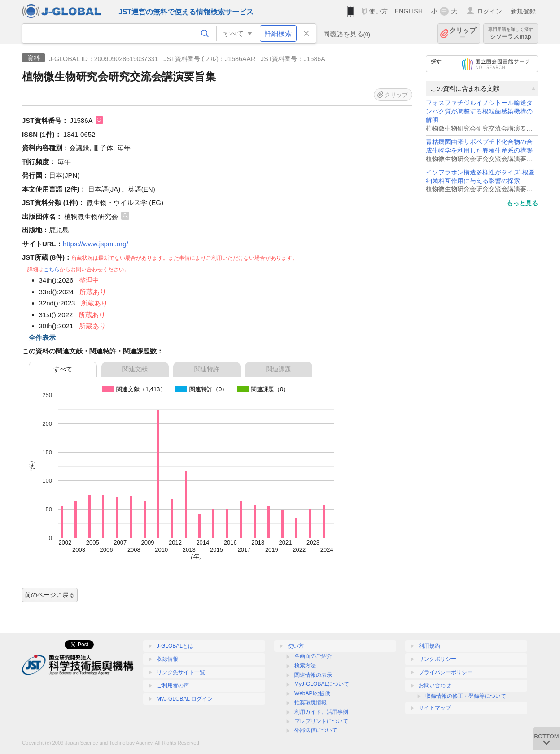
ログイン (490, 11)
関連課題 (279, 369)
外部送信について (316, 730)
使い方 (378, 11)
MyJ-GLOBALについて (322, 684)
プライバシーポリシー (446, 672)
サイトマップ (435, 708)
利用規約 (429, 646)
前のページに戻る (50, 595)
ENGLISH (409, 11)
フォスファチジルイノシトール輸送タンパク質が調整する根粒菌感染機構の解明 (479, 111)
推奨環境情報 (311, 702)
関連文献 (135, 369)
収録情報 (167, 659)
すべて (63, 369)
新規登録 (523, 11)
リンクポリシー (437, 659)
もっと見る (522, 203)
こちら (52, 270)
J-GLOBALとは (175, 646)
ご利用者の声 (173, 685)
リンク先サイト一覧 (181, 672)
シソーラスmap (511, 33)
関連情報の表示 (313, 675)
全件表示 (42, 338)
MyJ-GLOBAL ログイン (185, 699)
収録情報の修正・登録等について (466, 696)
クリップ (463, 33)
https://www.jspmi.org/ (96, 244)
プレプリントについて (321, 721)
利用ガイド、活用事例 (321, 712)
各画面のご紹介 (313, 656)
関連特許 (207, 369)
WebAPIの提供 (312, 693)
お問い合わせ (435, 685)
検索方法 (305, 666)
